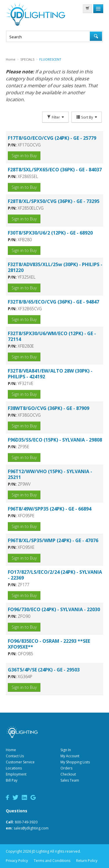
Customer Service (20, 762)
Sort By (87, 117)
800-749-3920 (26, 822)
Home (11, 750)
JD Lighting (35, 14)
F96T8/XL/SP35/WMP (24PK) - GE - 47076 (53, 540)
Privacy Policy (17, 861)
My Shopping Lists (75, 762)
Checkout (68, 774)
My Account (70, 756)
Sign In (66, 750)
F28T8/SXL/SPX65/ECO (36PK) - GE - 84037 (55, 170)
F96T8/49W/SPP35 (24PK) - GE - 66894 (50, 509)
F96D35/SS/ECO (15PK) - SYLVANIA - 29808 (55, 440)
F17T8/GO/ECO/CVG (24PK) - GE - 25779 (52, 138)
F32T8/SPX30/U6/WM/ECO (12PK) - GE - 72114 (52, 336)
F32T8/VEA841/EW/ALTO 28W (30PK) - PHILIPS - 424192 (50, 374)
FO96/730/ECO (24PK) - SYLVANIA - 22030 (54, 609)
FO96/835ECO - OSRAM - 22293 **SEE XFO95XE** (49, 644)
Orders (66, 768)
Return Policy (87, 861)
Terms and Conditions (52, 861)
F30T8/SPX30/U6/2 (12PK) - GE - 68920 (50, 233)
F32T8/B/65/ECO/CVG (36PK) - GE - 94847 (53, 302)
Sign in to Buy (24, 156)
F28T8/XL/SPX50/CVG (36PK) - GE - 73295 (54, 201)
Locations (14, 768)
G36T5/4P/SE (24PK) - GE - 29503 (44, 670)
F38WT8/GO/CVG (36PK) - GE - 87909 (49, 408)
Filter (55, 117)
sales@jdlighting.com (31, 828)
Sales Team (70, 780)
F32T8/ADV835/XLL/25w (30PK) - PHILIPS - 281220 (55, 267)
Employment (16, 774)
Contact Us (15, 756)
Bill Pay (12, 780)
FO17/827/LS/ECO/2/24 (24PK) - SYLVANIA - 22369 (55, 575)
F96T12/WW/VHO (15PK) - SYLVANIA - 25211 (50, 474)
